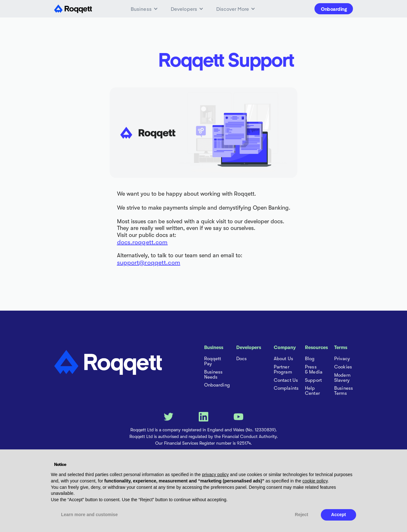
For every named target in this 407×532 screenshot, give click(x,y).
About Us (283, 359)
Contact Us (286, 380)
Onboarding (334, 9)
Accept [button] (338, 515)
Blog (310, 359)
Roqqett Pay (213, 361)
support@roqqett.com (149, 263)
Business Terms (344, 391)
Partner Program (283, 370)
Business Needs (214, 375)
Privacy (342, 359)
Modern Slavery (342, 378)
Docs (241, 359)
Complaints (286, 388)
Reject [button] (301, 515)
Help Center (312, 391)
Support (313, 380)
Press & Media (314, 370)
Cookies (343, 367)
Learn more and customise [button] (89, 515)
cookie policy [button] (315, 481)
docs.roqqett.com (142, 242)
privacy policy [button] (215, 475)
